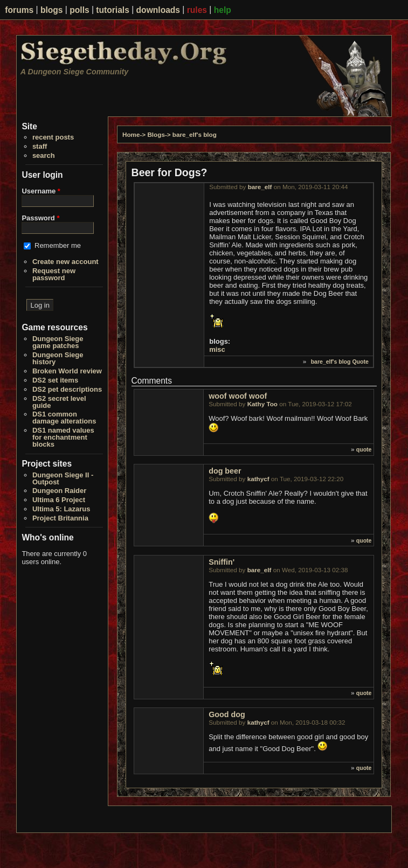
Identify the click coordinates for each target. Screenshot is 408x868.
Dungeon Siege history (58, 358)
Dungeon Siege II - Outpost (63, 478)
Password (40, 218)
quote (364, 449)
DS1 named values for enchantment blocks (63, 437)
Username (41, 191)
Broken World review (67, 371)
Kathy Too (262, 404)
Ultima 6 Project (59, 500)
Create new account (65, 262)
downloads (158, 10)
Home (131, 134)
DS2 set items (55, 380)
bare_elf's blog (195, 134)
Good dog (227, 714)
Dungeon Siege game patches (58, 342)
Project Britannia (60, 518)
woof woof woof (238, 396)
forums (19, 10)
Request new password (54, 274)
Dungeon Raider (59, 491)
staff (40, 146)
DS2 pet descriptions (67, 389)
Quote (360, 362)
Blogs (156, 134)
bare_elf (260, 187)
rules (197, 10)
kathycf (258, 479)
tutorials (113, 10)
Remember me (58, 245)
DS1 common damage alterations (64, 418)
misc (217, 349)
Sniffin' (222, 562)
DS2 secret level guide (59, 402)
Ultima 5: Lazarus (61, 509)
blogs (52, 10)
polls (79, 10)
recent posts (53, 137)
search (44, 155)
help (223, 10)
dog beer (225, 471)
